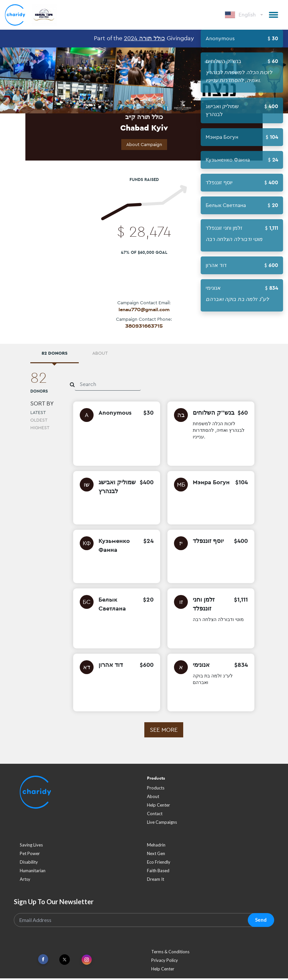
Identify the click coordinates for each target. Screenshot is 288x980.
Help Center (158, 807)
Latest (38, 414)
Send (261, 921)
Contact (155, 815)
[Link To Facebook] (43, 961)
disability (29, 864)
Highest (40, 429)
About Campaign (144, 144)
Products (156, 789)
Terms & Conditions (170, 953)
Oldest (39, 422)
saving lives (31, 846)
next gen (156, 855)
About (153, 798)
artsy (25, 881)
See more (164, 731)
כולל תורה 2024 (144, 38)
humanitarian (33, 872)
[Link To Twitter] (65, 961)
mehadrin (156, 846)
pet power (30, 855)
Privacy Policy (165, 962)
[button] (274, 15)
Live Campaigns (162, 824)
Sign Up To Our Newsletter (54, 903)
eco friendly (159, 864)
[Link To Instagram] (87, 962)
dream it (156, 881)
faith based (158, 872)
